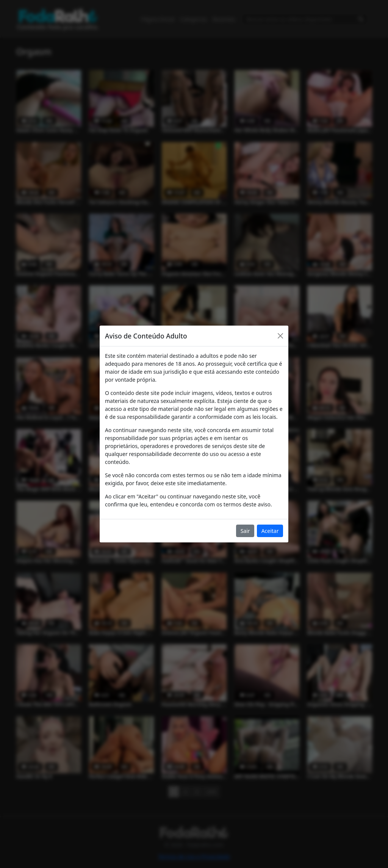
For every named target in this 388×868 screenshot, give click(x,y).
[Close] (280, 336)
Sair (245, 531)
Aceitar (270, 531)
